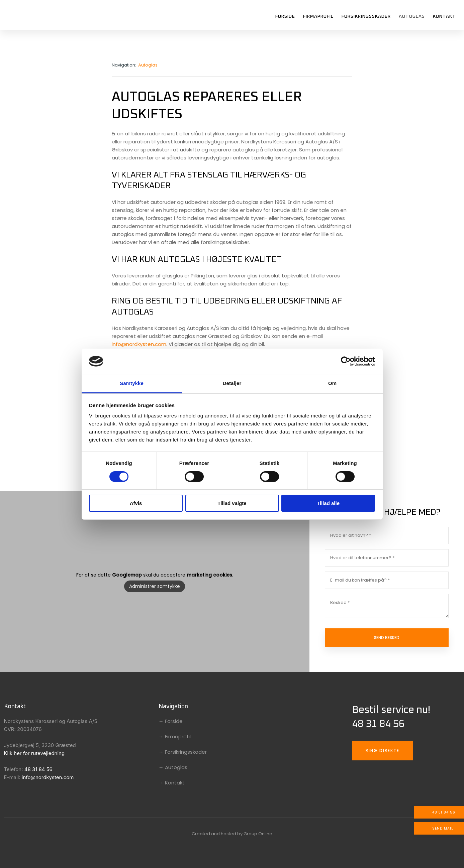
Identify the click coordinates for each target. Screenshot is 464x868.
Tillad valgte (232, 503)
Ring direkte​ (383, 751)
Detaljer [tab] (232, 383)
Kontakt (444, 16)
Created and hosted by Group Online (232, 834)
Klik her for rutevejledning (34, 753)
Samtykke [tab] (132, 383)
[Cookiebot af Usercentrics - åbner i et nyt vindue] (346, 361)
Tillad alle (328, 503)
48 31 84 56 (38, 769)
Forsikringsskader (366, 16)
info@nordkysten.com (139, 344)
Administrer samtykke (155, 586)
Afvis (136, 503)
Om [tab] (332, 383)
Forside (285, 16)
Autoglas (412, 16)
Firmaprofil (318, 16)
